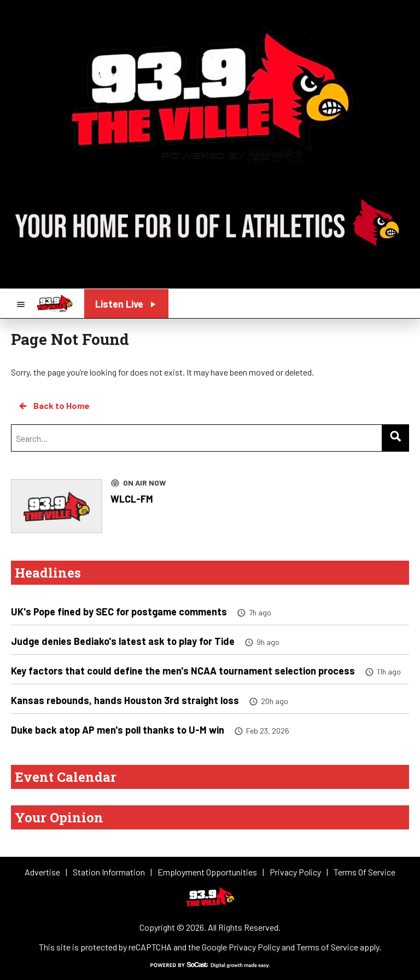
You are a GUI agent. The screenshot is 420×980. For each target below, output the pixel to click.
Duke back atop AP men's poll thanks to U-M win (118, 730)
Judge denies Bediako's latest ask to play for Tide (123, 641)
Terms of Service (327, 947)
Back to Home (54, 406)
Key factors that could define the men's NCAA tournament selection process (183, 671)
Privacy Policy (254, 947)
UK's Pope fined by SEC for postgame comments (119, 612)
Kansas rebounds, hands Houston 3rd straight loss (125, 700)
